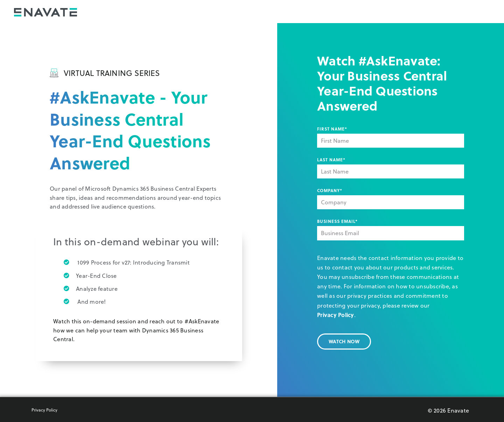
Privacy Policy (336, 315)
